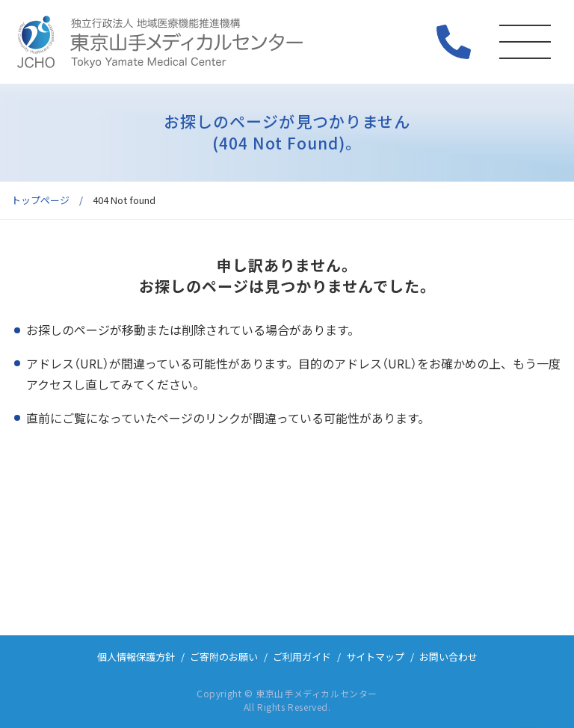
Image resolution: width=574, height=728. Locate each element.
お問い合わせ (448, 657)
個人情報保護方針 (136, 657)
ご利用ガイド (302, 657)
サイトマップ (375, 657)
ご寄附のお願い (224, 657)
